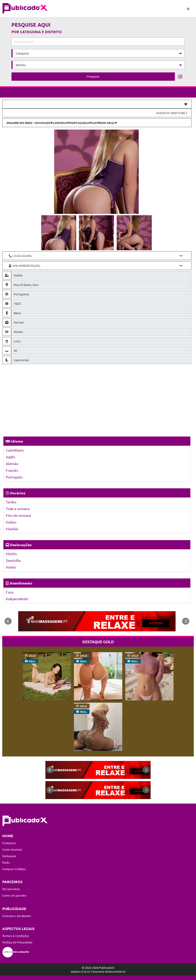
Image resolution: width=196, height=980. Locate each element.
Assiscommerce (115, 971)
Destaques (9, 856)
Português (14, 477)
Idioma (17, 441)
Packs (6, 862)
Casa (10, 592)
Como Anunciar (12, 849)
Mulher (13, 123)
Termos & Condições (16, 936)
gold (32, 656)
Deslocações (21, 545)
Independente (17, 599)
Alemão (12, 463)
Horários (18, 493)
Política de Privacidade (17, 942)
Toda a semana (18, 508)
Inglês (11, 457)
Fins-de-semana (18, 515)
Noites (11, 522)
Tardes (11, 502)
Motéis (11, 554)
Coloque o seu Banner (17, 916)
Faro (29, 123)
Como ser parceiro (14, 895)
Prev (8, 621)
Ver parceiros (11, 889)
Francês (12, 470)
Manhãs (12, 529)
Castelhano (15, 450)
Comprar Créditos (14, 869)
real (32, 661)
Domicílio (13, 560)
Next (186, 621)
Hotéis (11, 567)
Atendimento (21, 583)
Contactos (9, 843)
